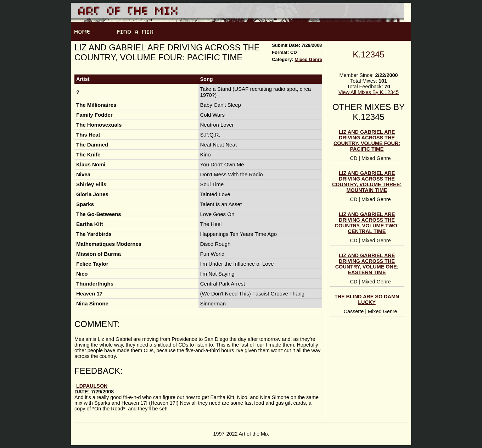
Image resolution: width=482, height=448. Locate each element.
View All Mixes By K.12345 (369, 92)
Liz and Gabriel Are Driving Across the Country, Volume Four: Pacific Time (367, 140)
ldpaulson (92, 386)
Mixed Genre (308, 59)
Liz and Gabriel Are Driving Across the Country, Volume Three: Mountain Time (367, 182)
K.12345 (368, 54)
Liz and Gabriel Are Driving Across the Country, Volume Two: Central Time (367, 223)
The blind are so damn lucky (367, 299)
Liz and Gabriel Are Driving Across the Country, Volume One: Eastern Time (367, 264)
